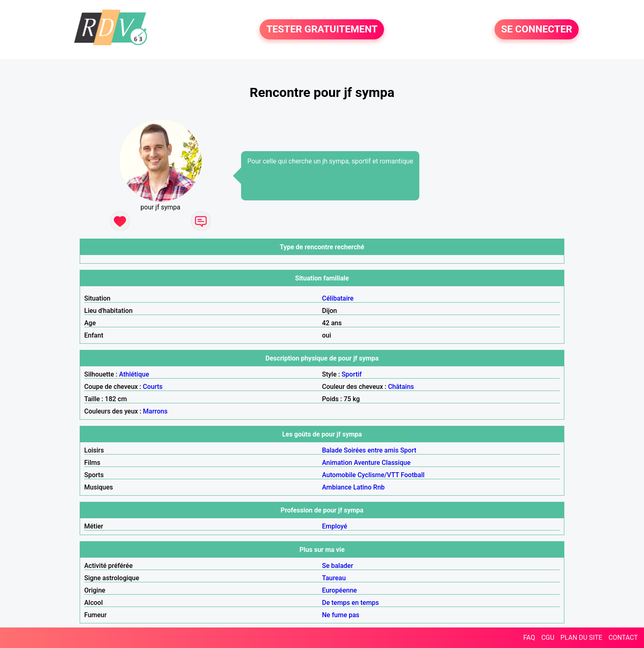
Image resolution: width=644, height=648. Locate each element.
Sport (408, 450)
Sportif (352, 374)
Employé (335, 526)
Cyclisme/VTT (378, 475)
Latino (362, 487)
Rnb (379, 487)
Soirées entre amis (371, 450)
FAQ (529, 638)
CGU (548, 638)
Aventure (367, 463)
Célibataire (338, 298)
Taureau (334, 578)
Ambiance (337, 487)
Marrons (155, 411)
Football (413, 475)
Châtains (401, 387)
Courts (153, 387)
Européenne (339, 590)
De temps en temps (351, 603)
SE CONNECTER (537, 30)
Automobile (339, 475)
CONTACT (623, 638)
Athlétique (134, 374)
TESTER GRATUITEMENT (322, 30)
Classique (396, 463)
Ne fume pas (341, 615)
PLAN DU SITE (582, 638)
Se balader (338, 566)
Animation (337, 463)
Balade (332, 450)
